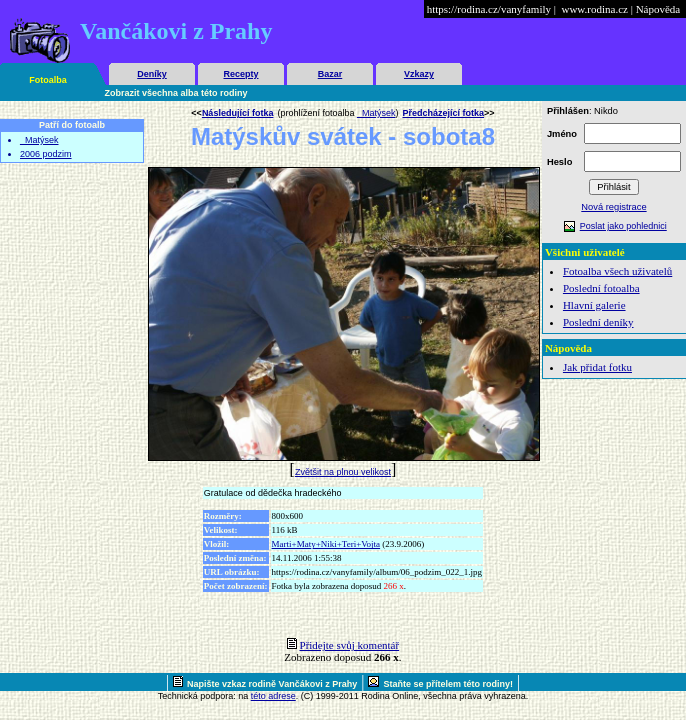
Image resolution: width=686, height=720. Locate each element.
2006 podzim (46, 154)
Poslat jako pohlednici (623, 226)
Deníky (152, 74)
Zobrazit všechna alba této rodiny (176, 93)
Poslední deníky (598, 322)
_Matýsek (39, 140)
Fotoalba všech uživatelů (617, 271)
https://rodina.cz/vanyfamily (489, 9)
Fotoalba (48, 80)
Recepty (240, 74)
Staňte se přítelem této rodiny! (448, 684)
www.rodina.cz (594, 9)
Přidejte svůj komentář (350, 645)
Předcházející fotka (443, 113)
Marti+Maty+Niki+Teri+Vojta (326, 544)
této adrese (273, 696)
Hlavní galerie (594, 305)
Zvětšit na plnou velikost (343, 472)
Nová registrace (613, 207)
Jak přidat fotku (597, 367)
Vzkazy (419, 74)
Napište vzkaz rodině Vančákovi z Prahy (272, 684)
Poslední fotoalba (601, 288)
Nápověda (658, 9)
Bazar (330, 74)
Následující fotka (238, 113)
